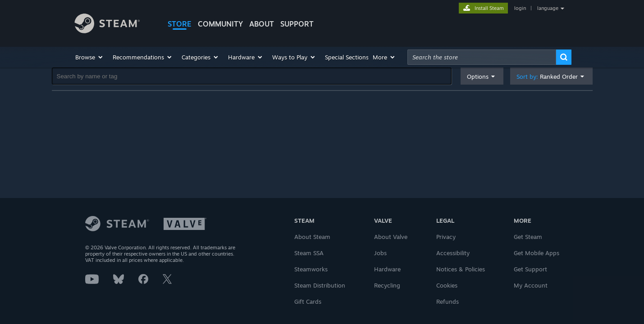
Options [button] (478, 76)
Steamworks (311, 269)
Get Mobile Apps (537, 253)
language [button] (548, 8)
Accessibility (453, 253)
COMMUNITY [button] (220, 24)
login (520, 8)
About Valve (391, 237)
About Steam (312, 237)
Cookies (447, 285)
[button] (89, 57)
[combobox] (482, 57)
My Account (531, 285)
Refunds (448, 301)
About (262, 24)
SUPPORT (297, 24)
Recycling (387, 285)
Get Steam (528, 237)
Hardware (387, 269)
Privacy (446, 237)
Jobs (380, 253)
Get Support (530, 269)
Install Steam (489, 8)
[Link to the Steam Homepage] (114, 25)
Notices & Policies (461, 269)
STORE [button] (180, 24)
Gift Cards (308, 301)
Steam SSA (309, 253)
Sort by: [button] (547, 77)
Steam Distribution (320, 285)
